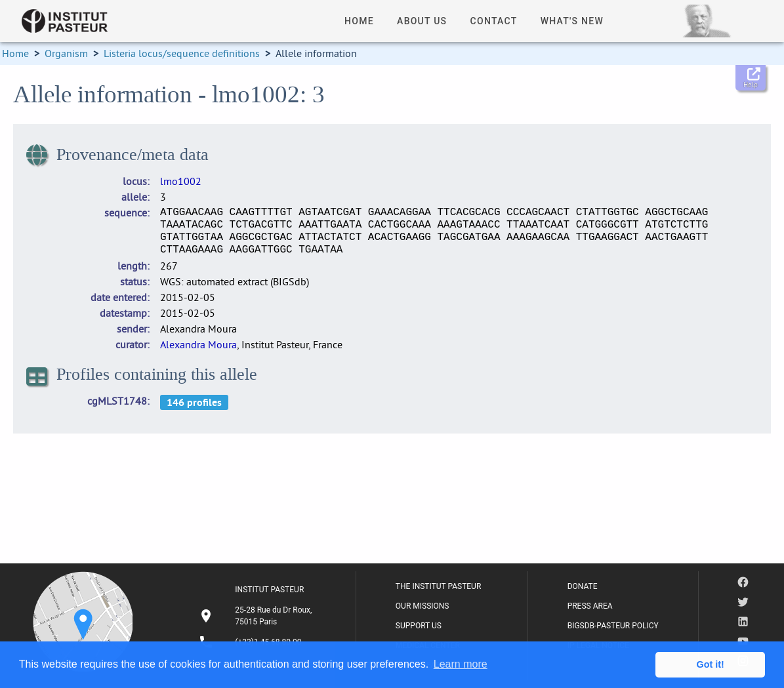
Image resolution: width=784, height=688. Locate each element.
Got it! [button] (711, 664)
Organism (66, 53)
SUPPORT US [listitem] (419, 626)
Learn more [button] (461, 664)
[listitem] (257, 616)
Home (15, 53)
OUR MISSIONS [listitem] (423, 606)
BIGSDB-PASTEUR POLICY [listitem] (613, 626)
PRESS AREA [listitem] (590, 606)
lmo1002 (181, 181)
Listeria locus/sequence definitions (182, 53)
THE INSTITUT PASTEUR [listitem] (438, 586)
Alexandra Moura (198, 344)
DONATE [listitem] (583, 586)
